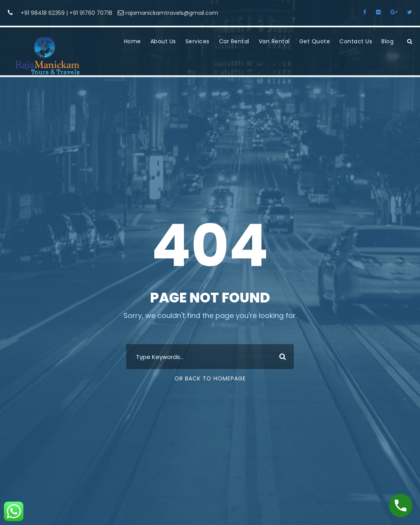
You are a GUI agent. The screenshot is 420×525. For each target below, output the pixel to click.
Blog (387, 41)
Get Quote (315, 41)
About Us (163, 41)
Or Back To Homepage (210, 378)
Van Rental (274, 41)
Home (132, 41)
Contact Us (356, 41)
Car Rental (234, 41)
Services (198, 41)
